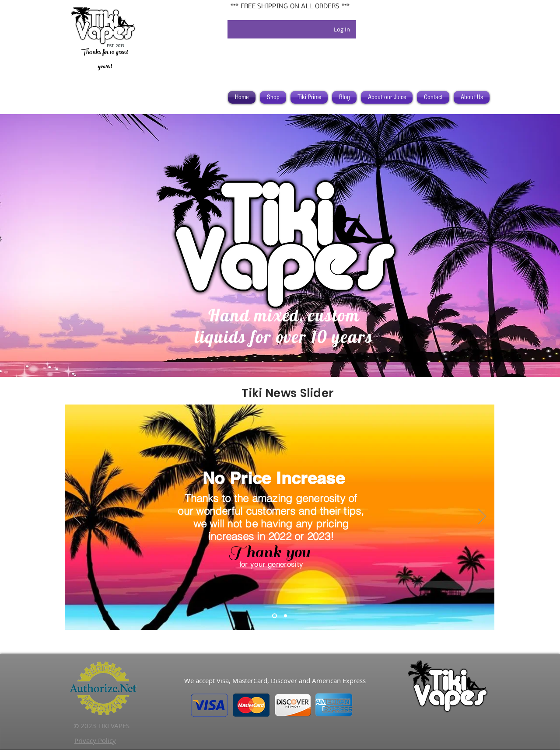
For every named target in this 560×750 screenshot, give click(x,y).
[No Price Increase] (275, 616)
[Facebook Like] (279, 659)
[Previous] (77, 517)
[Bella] (285, 616)
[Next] (482, 517)
